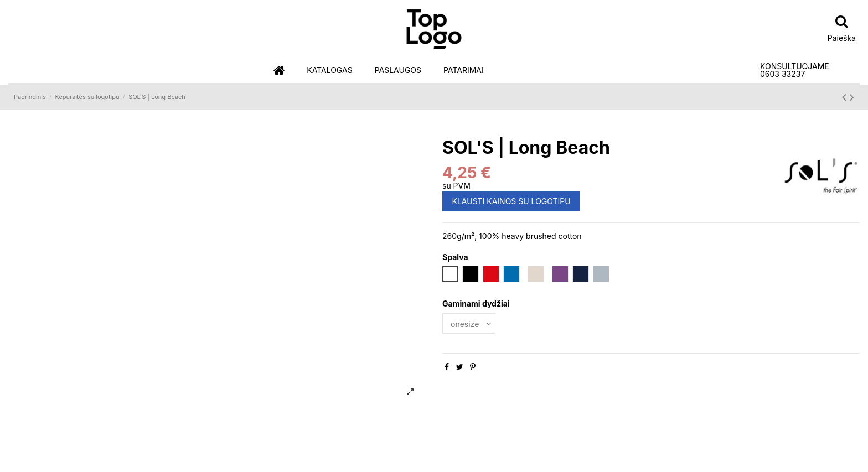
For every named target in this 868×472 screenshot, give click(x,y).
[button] (329, 71)
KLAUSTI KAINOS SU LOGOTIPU (512, 201)
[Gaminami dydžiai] (469, 323)
